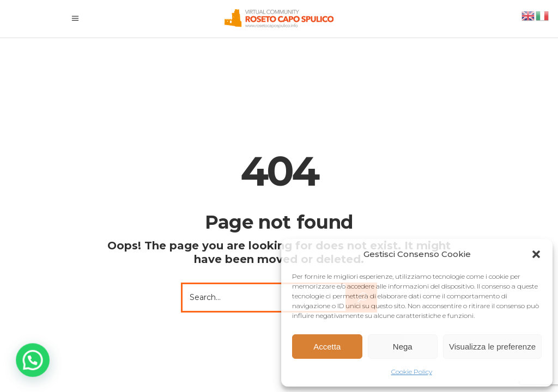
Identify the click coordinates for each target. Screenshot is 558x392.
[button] (536, 254)
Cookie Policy (412, 372)
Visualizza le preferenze (492, 347)
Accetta (327, 347)
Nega (403, 347)
